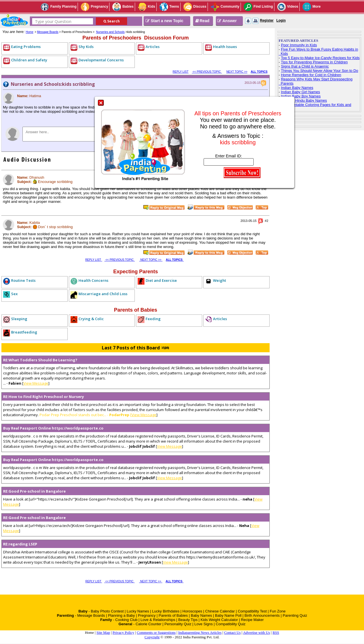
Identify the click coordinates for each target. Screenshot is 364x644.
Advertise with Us (257, 632)
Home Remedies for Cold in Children (311, 75)
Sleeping (19, 319)
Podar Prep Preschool (58, 415)
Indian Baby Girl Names (300, 92)
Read (202, 21)
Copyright (152, 637)
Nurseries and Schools (110, 32)
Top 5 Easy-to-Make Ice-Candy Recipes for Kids (320, 58)
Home (30, 32)
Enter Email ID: (229, 156)
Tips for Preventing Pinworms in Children (314, 62)
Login (281, 20)
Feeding (153, 319)
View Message (36, 383)
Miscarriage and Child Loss (103, 294)
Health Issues (225, 47)
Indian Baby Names (297, 88)
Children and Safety (29, 60)
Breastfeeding (24, 332)
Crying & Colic (91, 319)
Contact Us (232, 632)
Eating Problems (26, 47)
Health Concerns (93, 280)
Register (267, 20)
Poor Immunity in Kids (299, 45)
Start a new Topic (165, 21)
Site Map (103, 632)
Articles (153, 47)
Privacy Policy (123, 632)
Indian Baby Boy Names (301, 96)
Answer (227, 21)
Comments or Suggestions (156, 632)
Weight (220, 280)
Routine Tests (23, 280)
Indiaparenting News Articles (200, 632)
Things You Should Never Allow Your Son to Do (320, 71)
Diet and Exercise (161, 280)
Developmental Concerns (101, 60)
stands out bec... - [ (104, 415)
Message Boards (48, 32)
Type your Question (53, 21)
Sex (14, 294)
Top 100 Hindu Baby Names (304, 100)
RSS (276, 632)
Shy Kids (86, 47)
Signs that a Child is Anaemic (305, 66)
